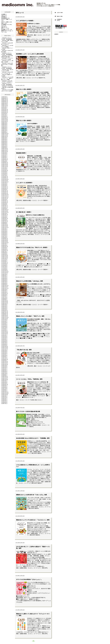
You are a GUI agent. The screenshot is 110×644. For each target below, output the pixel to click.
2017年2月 (4, 260)
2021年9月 (4, 330)
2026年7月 (4, 403)
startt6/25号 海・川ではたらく (8, 44)
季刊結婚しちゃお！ (6, 29)
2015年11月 (4, 241)
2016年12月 (4, 258)
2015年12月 (4, 243)
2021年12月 (4, 334)
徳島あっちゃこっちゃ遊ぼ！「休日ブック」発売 (30, 316)
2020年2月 (4, 306)
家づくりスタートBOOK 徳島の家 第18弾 (28, 411)
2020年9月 (4, 315)
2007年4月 (4, 111)
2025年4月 (4, 384)
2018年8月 (4, 283)
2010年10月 (4, 164)
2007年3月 (4, 110)
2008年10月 (4, 134)
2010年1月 (4, 153)
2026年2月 (4, 397)
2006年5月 (4, 97)
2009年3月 (4, 140)
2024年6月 (4, 372)
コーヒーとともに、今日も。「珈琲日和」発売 (29, 379)
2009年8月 (4, 146)
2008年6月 (4, 129)
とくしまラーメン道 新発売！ (25, 183)
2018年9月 (4, 284)
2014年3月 (4, 216)
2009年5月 (4, 142)
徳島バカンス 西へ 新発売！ (24, 89)
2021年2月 (4, 321)
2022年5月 (4, 340)
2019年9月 (4, 300)
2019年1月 (4, 289)
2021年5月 (4, 325)
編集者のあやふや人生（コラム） (7, 31)
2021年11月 (4, 333)
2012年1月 (4, 183)
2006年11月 (4, 104)
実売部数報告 (4, 18)
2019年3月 (4, 292)
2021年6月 (4, 326)
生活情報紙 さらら (5, 24)
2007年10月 (4, 118)
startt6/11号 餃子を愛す (8, 51)
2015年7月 (4, 236)
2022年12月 (4, 349)
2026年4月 (4, 400)
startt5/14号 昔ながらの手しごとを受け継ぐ (8, 64)
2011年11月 (4, 180)
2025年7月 (4, 388)
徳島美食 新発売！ (21, 153)
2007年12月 (4, 121)
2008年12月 (4, 136)
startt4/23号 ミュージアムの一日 (8, 73)
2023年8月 (4, 359)
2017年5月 (4, 264)
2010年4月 (4, 156)
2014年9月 (4, 224)
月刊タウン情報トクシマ (7, 19)
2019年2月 (4, 291)
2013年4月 (4, 202)
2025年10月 (4, 392)
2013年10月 (4, 210)
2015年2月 (4, 230)
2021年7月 (4, 327)
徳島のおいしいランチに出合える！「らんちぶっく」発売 (33, 520)
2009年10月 (4, 149)
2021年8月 (4, 329)
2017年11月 (4, 272)
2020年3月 (4, 307)
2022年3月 (4, 338)
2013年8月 (4, 207)
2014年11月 (4, 226)
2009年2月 (4, 139)
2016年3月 (4, 246)
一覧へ (33, 641)
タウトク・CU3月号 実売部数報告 (7, 84)
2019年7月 (4, 297)
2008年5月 (4, 127)
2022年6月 (4, 341)
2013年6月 (4, 205)
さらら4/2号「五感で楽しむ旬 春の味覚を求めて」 (7, 87)
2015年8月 (4, 238)
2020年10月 (4, 316)
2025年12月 (4, 395)
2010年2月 (4, 154)
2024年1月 (4, 365)
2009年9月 (4, 148)
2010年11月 (4, 165)
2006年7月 (4, 99)
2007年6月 (4, 113)
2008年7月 (4, 130)
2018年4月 (4, 278)
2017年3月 (4, 262)
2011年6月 (4, 174)
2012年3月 (4, 185)
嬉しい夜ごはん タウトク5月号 (7, 70)
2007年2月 (4, 108)
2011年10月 (4, 179)
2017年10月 (4, 270)
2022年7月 (4, 343)
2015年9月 (4, 239)
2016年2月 (4, 245)
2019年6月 (4, 296)
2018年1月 (4, 274)
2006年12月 (4, 106)
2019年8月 (4, 298)
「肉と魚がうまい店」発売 (24, 350)
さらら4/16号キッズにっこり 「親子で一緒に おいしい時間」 (7, 78)
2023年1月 (4, 350)
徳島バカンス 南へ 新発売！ (24, 120)
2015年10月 (4, 240)
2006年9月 (4, 102)
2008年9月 (4, 132)
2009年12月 (4, 151)
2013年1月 (4, 198)
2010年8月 (4, 161)
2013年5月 (4, 203)
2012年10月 (4, 194)
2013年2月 (4, 199)
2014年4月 (4, 217)
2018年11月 (4, 287)
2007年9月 (4, 117)
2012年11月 (4, 196)
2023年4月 (4, 354)
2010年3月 (4, 155)
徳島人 (3, 23)
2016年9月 (4, 254)
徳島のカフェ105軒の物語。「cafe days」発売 (30, 281)
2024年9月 (4, 376)
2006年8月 (4, 101)
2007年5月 (4, 112)
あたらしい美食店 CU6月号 (7, 61)
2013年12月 (4, 212)
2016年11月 (4, 256)
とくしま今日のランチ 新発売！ (25, 21)
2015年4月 (4, 232)
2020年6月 (4, 311)
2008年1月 (4, 122)
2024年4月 (4, 369)
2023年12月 (4, 364)
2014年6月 (4, 220)
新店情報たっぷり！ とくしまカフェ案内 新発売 (30, 54)
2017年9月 (4, 269)
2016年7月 (4, 251)
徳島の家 (3, 27)
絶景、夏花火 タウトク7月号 (7, 41)
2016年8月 (4, 253)
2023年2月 (4, 351)
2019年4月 (4, 293)
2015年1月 (4, 229)
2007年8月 (4, 116)
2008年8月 (4, 131)
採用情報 (3, 17)
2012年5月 (4, 188)
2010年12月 (4, 167)
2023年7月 (4, 358)
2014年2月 (4, 215)
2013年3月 (4, 201)
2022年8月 (4, 344)
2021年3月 (4, 322)
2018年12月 (4, 288)
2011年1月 (4, 168)
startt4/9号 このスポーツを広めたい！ (7, 82)
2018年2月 (4, 275)
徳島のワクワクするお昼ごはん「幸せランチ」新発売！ (32, 247)
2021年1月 (4, 320)
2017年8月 (4, 268)
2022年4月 (4, 339)
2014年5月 (4, 218)
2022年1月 (4, 335)
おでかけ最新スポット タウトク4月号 (7, 90)
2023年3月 (4, 353)
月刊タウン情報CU (5, 22)
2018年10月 (4, 286)
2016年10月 (4, 255)
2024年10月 (4, 377)
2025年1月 (4, 381)
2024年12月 (4, 379)
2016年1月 (4, 244)
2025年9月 (4, 391)
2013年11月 (4, 211)
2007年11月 (4, 120)
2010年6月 (4, 159)
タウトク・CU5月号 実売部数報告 (7, 54)
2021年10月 (4, 331)
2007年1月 (4, 107)
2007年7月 (4, 115)
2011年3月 (4, 170)
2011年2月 (4, 169)
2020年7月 (4, 312)
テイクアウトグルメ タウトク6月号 (7, 59)
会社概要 (3, 14)
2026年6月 (4, 402)
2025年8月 (4, 390)
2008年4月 (4, 126)
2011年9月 (4, 178)
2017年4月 (4, 263)
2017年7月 (4, 267)
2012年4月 (4, 187)
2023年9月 (4, 360)
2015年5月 (4, 234)
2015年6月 (4, 235)
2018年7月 (4, 282)
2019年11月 (4, 302)
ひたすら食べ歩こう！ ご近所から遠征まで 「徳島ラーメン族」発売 (33, 547)
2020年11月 (4, 317)
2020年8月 (4, 313)
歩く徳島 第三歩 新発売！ (24, 212)
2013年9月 (4, 208)
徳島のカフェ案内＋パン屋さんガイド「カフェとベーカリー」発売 (33, 615)
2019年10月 (4, 301)
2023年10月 (4, 362)
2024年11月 (4, 378)
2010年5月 (4, 158)
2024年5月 (4, 371)
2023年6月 (4, 357)
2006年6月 (4, 98)
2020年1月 (4, 305)
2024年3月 (4, 368)
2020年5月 (4, 310)
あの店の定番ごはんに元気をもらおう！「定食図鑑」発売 (33, 438)
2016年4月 (4, 248)
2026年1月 (4, 396)
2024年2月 (4, 367)
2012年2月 (4, 184)
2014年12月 (4, 227)
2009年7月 (4, 145)
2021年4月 (4, 324)
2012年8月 (4, 192)
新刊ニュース (4, 28)
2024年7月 (4, 373)
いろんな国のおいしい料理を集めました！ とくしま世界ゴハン (33, 466)
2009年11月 (4, 150)
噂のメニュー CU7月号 (8, 49)
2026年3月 (4, 398)
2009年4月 (4, 141)
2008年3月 (4, 125)
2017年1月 (4, 259)
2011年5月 (4, 173)
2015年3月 (4, 231)
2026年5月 (4, 401)
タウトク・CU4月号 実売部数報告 (7, 68)
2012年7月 (4, 191)
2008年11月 (4, 135)
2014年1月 (4, 213)
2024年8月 (4, 374)
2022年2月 (4, 336)
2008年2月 (4, 123)
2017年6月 (4, 265)
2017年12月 (4, 273)
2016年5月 (4, 249)
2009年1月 (4, 137)
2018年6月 (4, 281)
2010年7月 (4, 160)
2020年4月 (4, 308)
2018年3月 (4, 277)
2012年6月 (4, 189)
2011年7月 (4, 175)
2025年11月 (4, 393)
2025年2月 (4, 382)
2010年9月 (4, 163)
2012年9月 (4, 193)
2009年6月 (4, 144)
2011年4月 (4, 172)
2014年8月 (4, 222)
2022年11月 (4, 348)
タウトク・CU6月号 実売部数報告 (7, 38)
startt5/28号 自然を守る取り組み (8, 56)
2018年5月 (4, 279)
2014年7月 (4, 221)
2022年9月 (4, 345)
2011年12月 (4, 182)
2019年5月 (4, 295)
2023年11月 (4, 363)
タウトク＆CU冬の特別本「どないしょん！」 (29, 579)
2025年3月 (4, 383)
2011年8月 (4, 177)
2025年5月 (4, 386)
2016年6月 (4, 250)
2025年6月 (4, 387)
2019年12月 (4, 303)
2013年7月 (4, 206)
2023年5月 (4, 355)
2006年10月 (4, 103)
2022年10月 (4, 346)
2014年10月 (4, 225)
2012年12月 (4, 197)
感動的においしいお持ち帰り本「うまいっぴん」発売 (32, 495)
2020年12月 (4, 319)
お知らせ (3, 16)
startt (3, 26)
